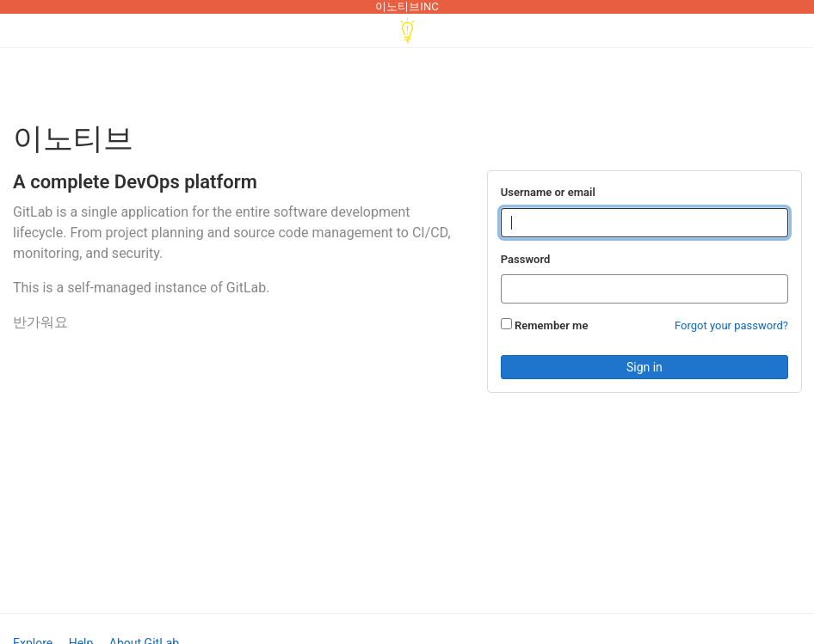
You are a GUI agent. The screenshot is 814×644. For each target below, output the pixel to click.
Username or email (548, 192)
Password (525, 259)
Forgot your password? (731, 325)
